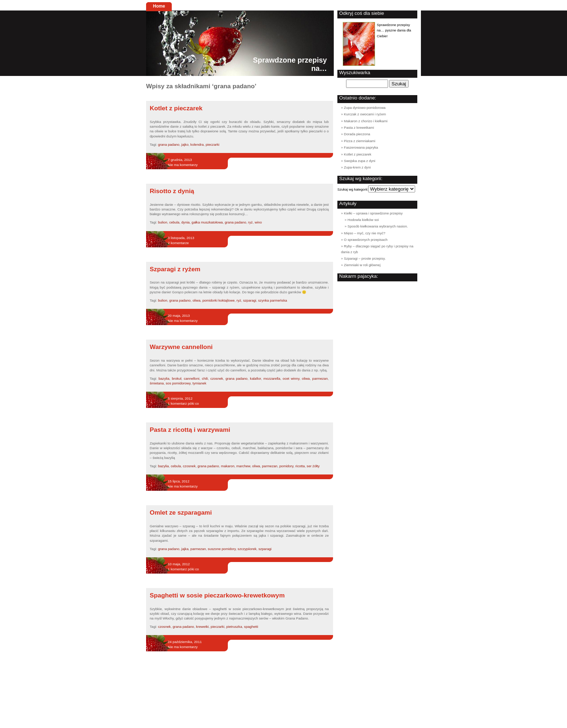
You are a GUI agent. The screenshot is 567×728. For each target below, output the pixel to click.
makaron (228, 466)
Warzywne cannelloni (181, 347)
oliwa (196, 300)
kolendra (197, 144)
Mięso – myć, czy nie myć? (365, 233)
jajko (185, 144)
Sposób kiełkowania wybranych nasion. (378, 226)
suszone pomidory (222, 549)
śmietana (157, 383)
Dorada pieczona (357, 134)
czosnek (217, 378)
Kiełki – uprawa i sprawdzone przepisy (373, 213)
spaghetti (251, 627)
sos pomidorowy (178, 383)
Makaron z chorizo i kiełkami (366, 121)
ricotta (300, 466)
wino (258, 222)
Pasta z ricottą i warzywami (190, 430)
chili (205, 378)
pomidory (287, 466)
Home (159, 6)
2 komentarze (178, 243)
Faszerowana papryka (361, 147)
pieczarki (213, 144)
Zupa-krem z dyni (357, 167)
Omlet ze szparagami (181, 512)
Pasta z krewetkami (359, 127)
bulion (163, 222)
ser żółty (313, 466)
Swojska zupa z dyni (360, 161)
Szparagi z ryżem (175, 269)
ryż (250, 222)
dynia (186, 222)
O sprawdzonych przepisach (366, 240)
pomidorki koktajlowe (219, 300)
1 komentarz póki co (183, 403)
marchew (243, 466)
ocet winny (291, 378)
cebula (174, 222)
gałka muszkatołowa (207, 222)
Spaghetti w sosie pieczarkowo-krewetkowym (217, 595)
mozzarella (272, 378)
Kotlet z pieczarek (176, 108)
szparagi (250, 300)
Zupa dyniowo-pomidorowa (365, 108)
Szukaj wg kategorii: (353, 189)
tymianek (199, 383)
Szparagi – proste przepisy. (365, 258)
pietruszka (234, 627)
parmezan (320, 378)
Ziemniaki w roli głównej (362, 265)
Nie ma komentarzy (183, 165)
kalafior (255, 378)
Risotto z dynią (172, 191)
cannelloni (191, 378)
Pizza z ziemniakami (360, 141)
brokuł (176, 378)
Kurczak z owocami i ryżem (365, 114)
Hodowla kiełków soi (363, 220)
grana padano (169, 144)
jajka (185, 549)
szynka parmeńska (273, 300)
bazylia (164, 378)
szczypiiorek (247, 549)
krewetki (202, 627)
